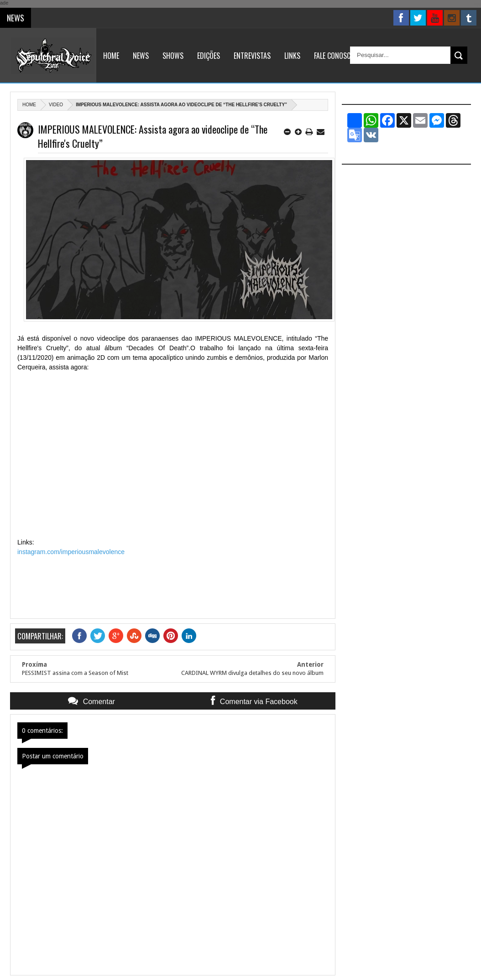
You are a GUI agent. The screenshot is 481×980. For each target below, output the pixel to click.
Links (292, 56)
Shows (173, 56)
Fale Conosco (334, 56)
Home (111, 56)
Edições (209, 56)
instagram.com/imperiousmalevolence (71, 552)
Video (56, 105)
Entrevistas (252, 56)
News (141, 56)
